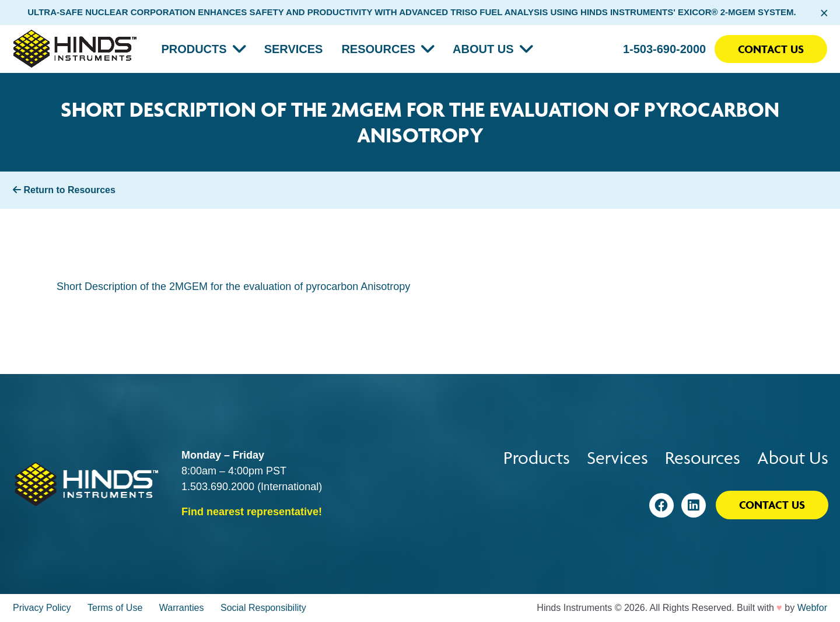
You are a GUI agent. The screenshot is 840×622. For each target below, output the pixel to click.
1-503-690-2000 (664, 49)
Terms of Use (115, 608)
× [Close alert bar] (824, 13)
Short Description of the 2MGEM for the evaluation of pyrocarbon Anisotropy (233, 286)
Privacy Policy (42, 608)
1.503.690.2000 (218, 487)
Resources (378, 49)
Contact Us (771, 49)
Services (294, 49)
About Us (483, 49)
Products (194, 49)
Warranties (182, 608)
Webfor (812, 608)
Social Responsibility (263, 608)
